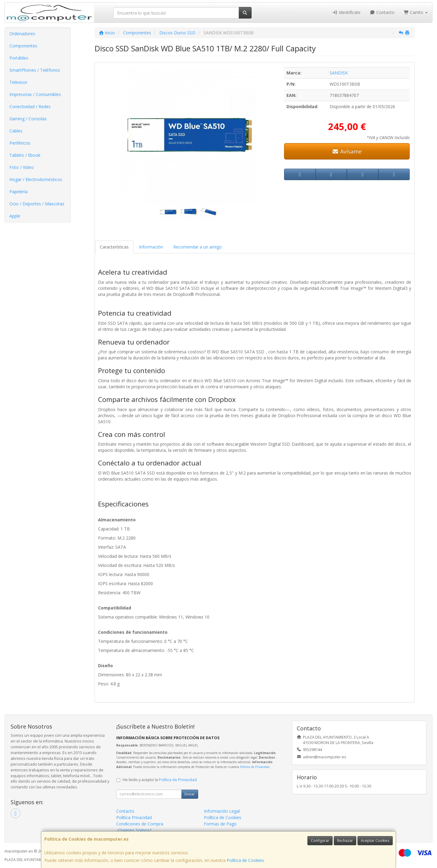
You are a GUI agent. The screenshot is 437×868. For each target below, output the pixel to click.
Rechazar (345, 841)
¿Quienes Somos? (134, 830)
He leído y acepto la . (160, 780)
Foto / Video (22, 167)
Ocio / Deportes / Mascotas (37, 204)
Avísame (347, 151)
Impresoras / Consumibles (35, 94)
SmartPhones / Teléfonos (35, 70)
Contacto (382, 12)
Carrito (416, 12)
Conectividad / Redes (30, 106)
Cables (16, 131)
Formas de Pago (220, 824)
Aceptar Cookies (375, 841)
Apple (15, 216)
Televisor (18, 82)
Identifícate (347, 12)
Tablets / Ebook (25, 155)
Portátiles (19, 58)
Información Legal (222, 811)
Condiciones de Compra (140, 824)
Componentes (23, 46)
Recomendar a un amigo (198, 247)
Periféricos (20, 143)
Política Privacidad (134, 817)
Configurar (320, 841)
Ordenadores (22, 34)
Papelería (19, 192)
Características (114, 247)
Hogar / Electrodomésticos (36, 179)
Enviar (190, 794)
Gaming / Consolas (28, 119)
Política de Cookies (245, 860)
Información (151, 247)
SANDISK (339, 73)
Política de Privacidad (255, 767)
